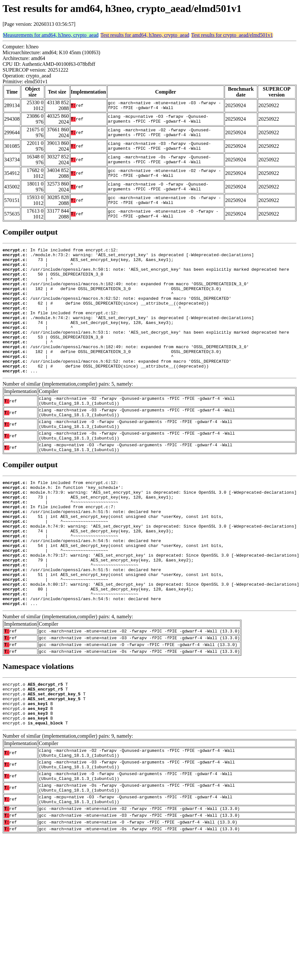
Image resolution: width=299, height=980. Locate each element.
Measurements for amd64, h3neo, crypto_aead (51, 35)
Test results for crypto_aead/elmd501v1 (232, 35)
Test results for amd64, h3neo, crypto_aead (145, 35)
